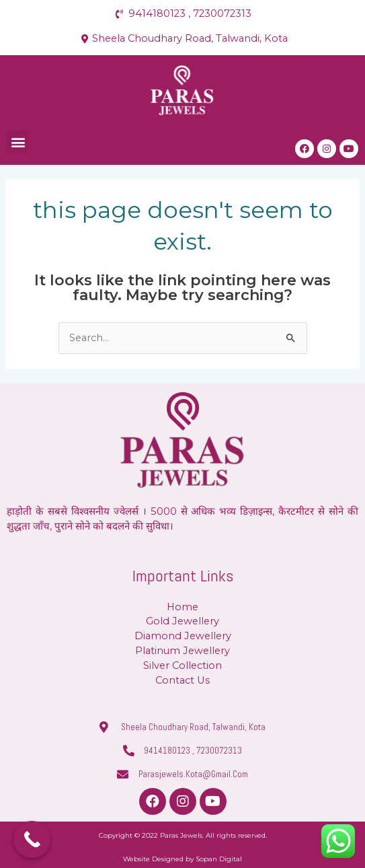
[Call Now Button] (32, 839)
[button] (18, 142)
